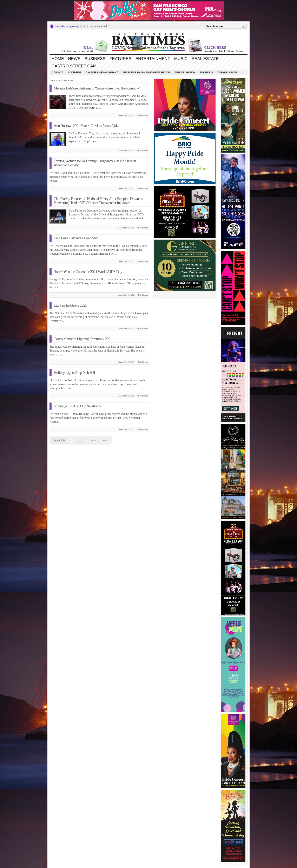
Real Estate (205, 59)
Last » (105, 440)
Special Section (185, 72)
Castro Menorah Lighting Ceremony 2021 (83, 339)
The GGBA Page (227, 72)
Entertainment (153, 59)
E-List (88, 48)
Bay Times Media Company (102, 72)
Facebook (207, 72)
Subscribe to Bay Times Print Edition (146, 72)
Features (120, 59)
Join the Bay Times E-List (77, 51)
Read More (143, 115)
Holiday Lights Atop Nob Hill (74, 372)
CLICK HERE (215, 48)
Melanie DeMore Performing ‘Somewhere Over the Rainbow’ (97, 88)
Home (58, 59)
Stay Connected (98, 26)
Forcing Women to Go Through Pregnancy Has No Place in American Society (95, 163)
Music (181, 59)
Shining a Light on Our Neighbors (77, 406)
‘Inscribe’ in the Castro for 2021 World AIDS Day (88, 272)
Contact (57, 72)
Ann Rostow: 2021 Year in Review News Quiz (86, 126)
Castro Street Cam (74, 66)
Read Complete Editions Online (224, 51)
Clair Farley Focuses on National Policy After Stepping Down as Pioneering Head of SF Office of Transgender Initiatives (98, 201)
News (74, 59)
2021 (60, 80)
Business (95, 59)
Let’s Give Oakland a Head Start (76, 238)
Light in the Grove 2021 (70, 305)
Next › (93, 440)
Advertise (74, 72)
